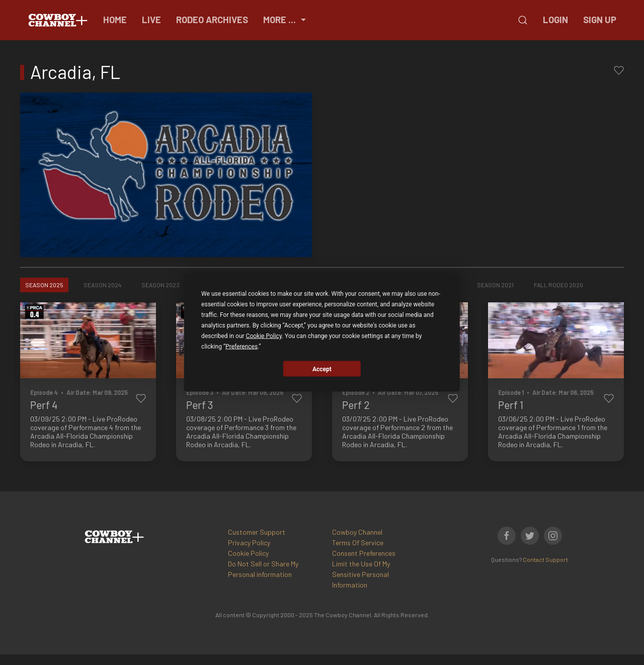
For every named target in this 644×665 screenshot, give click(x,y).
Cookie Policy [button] (264, 336)
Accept (322, 369)
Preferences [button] (242, 347)
